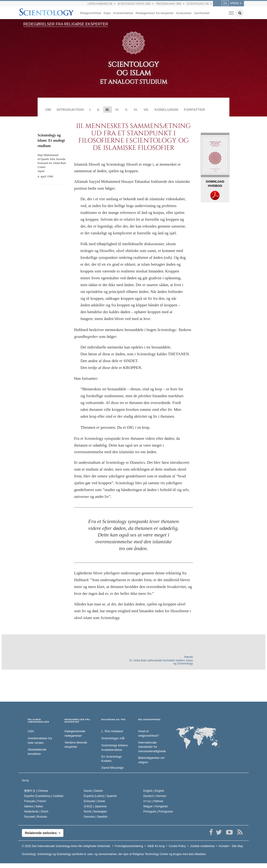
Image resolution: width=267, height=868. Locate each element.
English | (154, 791)
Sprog (25, 780)
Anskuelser (184, 13)
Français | (35, 801)
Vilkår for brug (156, 846)
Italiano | (34, 806)
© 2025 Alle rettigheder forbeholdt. (66, 846)
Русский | (36, 817)
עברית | (153, 801)
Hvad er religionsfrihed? (149, 733)
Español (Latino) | (100, 796)
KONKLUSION (167, 110)
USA (31, 731)
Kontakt (224, 846)
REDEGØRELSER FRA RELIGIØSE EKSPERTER (66, 24)
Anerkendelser (123, 13)
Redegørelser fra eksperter (155, 13)
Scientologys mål (113, 738)
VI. (136, 110)
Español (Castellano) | (44, 796)
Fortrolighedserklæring (129, 846)
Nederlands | (36, 812)
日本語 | (95, 806)
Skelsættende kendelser (37, 752)
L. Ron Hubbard (112, 731)
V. (126, 110)
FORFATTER (194, 110)
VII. (146, 110)
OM (48, 110)
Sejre (107, 13)
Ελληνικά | (94, 801)
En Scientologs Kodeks (112, 759)
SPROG (230, 3)
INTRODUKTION (70, 110)
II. (99, 110)
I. (90, 110)
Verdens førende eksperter (76, 745)
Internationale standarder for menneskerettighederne (152, 747)
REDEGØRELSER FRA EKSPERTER (77, 721)
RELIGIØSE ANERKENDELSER (38, 721)
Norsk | (95, 812)
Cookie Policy (177, 846)
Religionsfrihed (91, 13)
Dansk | (93, 791)
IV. (117, 110)
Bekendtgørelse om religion (151, 760)
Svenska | (96, 817)
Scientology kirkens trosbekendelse (114, 748)
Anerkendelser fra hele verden (40, 740)
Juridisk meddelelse (202, 846)
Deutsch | (155, 796)
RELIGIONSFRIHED (149, 720)
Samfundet (202, 13)
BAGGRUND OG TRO (113, 720)
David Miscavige (112, 768)
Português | (158, 812)
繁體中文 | (36, 791)
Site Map (237, 846)
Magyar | (156, 806)
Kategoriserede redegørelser (75, 733)
